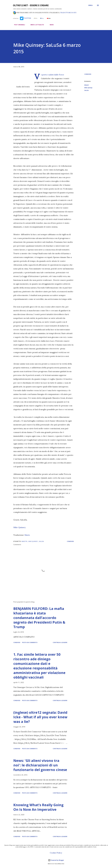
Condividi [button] (88, 74)
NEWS (51, 25)
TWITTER (25, 18)
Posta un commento (30, 642)
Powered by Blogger (56, 860)
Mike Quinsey (20, 527)
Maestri (87, 85)
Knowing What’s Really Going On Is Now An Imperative (38, 807)
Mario (27, 535)
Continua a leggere (60, 642)
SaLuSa (86, 90)
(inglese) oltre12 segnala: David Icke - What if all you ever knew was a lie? (40, 717)
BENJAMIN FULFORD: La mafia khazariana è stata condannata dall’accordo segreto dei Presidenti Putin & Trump (39, 618)
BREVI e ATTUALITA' (36, 25)
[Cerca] (90, 5)
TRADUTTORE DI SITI (68, 13)
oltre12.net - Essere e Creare (31, 5)
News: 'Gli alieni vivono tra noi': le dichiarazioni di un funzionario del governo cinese (40, 765)
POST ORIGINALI (18, 25)
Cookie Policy (56, 853)
